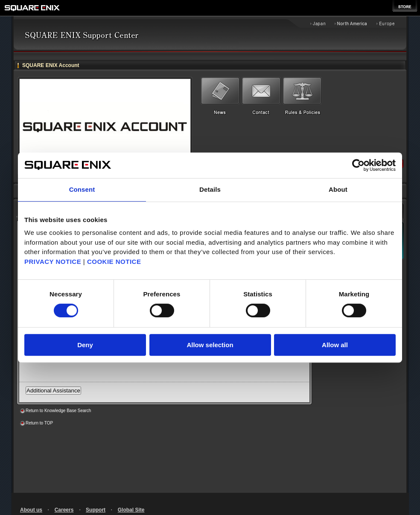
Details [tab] (210, 189)
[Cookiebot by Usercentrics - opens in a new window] (358, 165)
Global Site (131, 510)
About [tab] (338, 189)
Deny (85, 345)
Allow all (335, 345)
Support (96, 510)
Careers (64, 510)
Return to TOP (39, 423)
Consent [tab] (82, 189)
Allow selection (210, 345)
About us (31, 510)
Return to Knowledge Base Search (58, 411)
